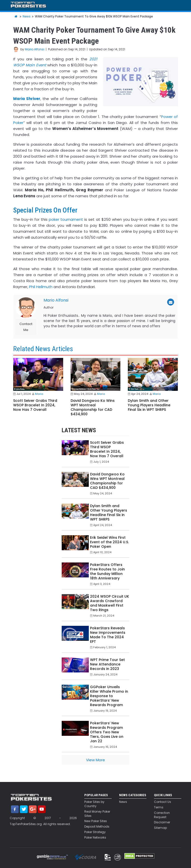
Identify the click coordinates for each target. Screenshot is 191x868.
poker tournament (66, 219)
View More (95, 760)
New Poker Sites (96, 821)
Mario (39, 394)
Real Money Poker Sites (97, 814)
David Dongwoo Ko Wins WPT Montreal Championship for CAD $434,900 (93, 407)
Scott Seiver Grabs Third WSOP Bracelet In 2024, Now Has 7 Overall (35, 405)
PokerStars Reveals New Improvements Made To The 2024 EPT (108, 635)
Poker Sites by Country (94, 804)
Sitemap (160, 828)
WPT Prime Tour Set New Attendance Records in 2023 (107, 664)
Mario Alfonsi (35, 49)
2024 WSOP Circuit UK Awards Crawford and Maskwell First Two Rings (110, 603)
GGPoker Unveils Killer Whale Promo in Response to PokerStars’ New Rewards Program (109, 696)
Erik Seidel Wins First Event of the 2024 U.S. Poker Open (109, 542)
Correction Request (162, 815)
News (123, 802)
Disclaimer (162, 822)
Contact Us (163, 802)
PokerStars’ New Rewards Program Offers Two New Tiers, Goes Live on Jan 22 (107, 732)
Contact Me (26, 327)
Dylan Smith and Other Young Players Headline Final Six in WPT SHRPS (149, 405)
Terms (159, 807)
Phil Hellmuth (41, 287)
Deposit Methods (97, 827)
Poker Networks (95, 838)
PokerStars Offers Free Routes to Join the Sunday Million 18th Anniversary (107, 571)
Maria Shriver (27, 99)
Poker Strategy (95, 832)
